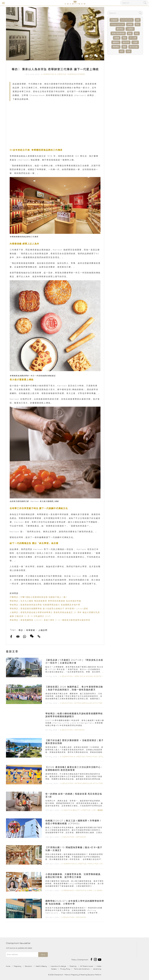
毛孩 (129, 51)
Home (8, 966)
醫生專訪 (120, 29)
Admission (80, 730)
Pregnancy (69, 890)
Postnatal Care (84, 890)
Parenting (73, 966)
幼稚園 (117, 38)
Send (43, 955)
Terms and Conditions (82, 969)
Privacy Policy (65, 969)
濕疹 (124, 47)
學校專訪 (116, 47)
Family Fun (92, 757)
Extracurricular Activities (88, 703)
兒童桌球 (114, 20)
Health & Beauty (72, 810)
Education (67, 676)
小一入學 (133, 38)
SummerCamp (127, 20)
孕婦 (124, 38)
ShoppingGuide (117, 24)
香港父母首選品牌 (118, 33)
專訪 (21, 630)
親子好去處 (134, 47)
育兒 (138, 24)
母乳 (122, 51)
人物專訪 (130, 29)
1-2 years (98, 890)
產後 (130, 33)
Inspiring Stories (76, 74)
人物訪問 (43, 630)
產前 (137, 33)
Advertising (97, 969)
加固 (138, 20)
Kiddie (99, 966)
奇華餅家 (31, 630)
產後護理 (101, 810)
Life (94, 810)
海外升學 (126, 42)
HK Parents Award (87, 966)
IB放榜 (135, 42)
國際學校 (116, 42)
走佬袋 (130, 24)
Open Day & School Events (88, 676)
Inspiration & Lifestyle (55, 74)
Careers (54, 969)
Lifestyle (86, 810)
